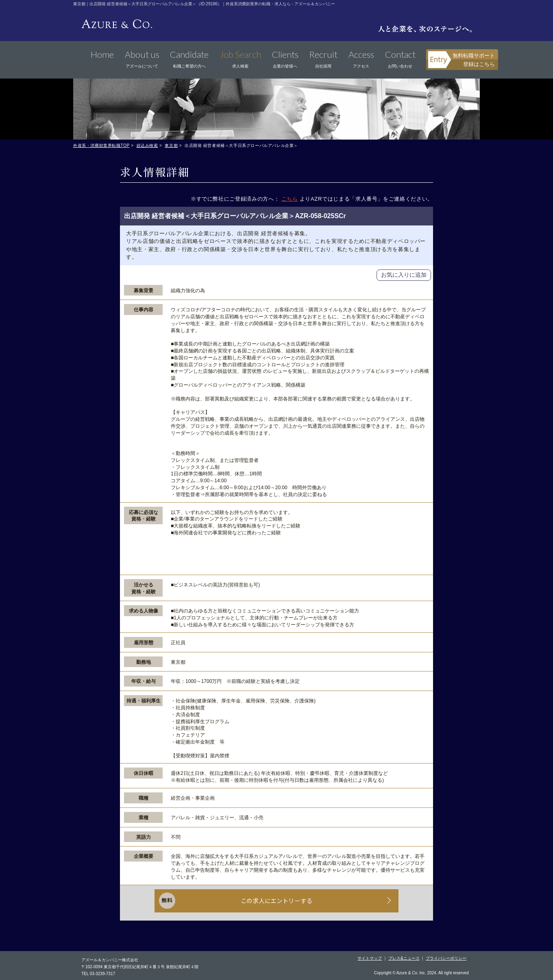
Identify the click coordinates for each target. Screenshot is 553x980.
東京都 (171, 145)
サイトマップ (370, 957)
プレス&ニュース (404, 957)
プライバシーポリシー (446, 957)
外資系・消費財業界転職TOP (101, 145)
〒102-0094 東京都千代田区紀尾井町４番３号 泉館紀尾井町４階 (140, 966)
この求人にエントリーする (277, 902)
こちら (290, 199)
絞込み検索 (147, 145)
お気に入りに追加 (404, 275)
